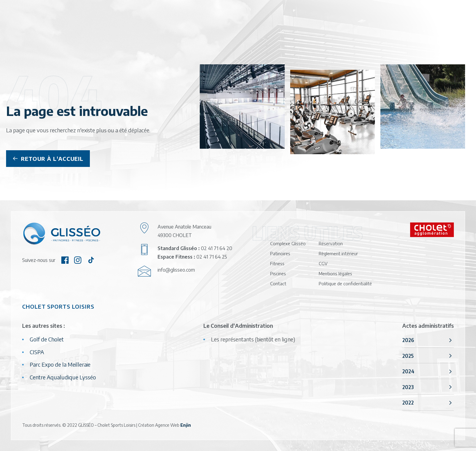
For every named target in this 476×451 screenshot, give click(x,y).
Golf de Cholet (47, 339)
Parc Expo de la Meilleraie (60, 364)
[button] (65, 261)
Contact (278, 283)
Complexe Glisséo (288, 243)
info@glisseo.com (176, 270)
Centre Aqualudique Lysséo (63, 377)
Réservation (331, 243)
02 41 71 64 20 (217, 248)
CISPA (37, 352)
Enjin (186, 425)
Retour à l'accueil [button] (48, 159)
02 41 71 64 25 (212, 257)
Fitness (277, 263)
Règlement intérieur (338, 253)
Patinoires (280, 253)
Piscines (278, 273)
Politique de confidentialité (345, 283)
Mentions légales (335, 273)
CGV (323, 263)
